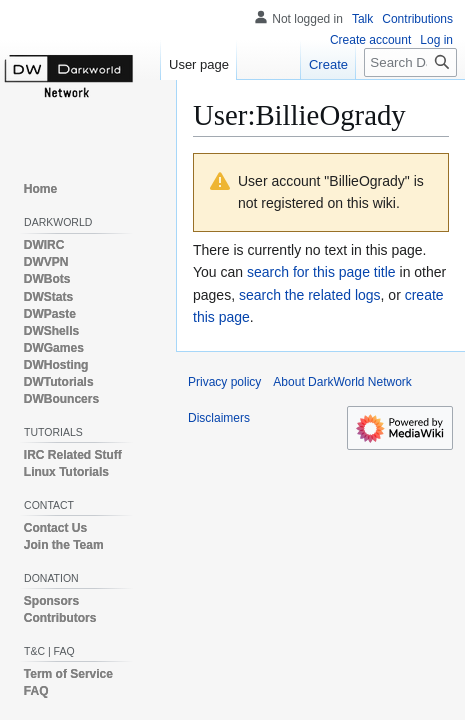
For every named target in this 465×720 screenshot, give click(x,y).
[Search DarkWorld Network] (410, 62)
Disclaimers (219, 418)
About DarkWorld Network (342, 382)
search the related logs (310, 295)
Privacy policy (224, 382)
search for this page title (321, 272)
